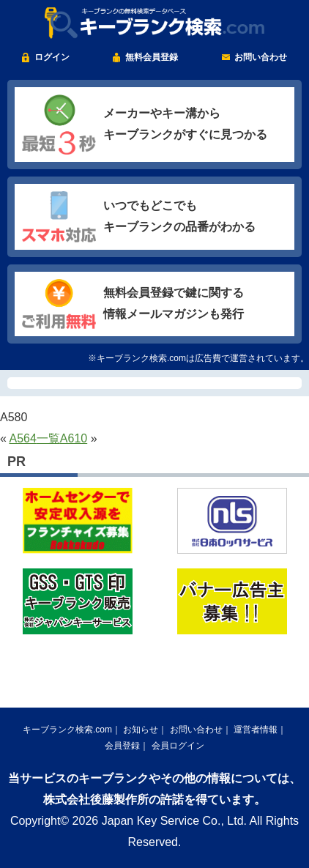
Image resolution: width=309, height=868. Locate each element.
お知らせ (141, 730)
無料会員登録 (152, 57)
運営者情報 (256, 730)
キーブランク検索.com (67, 730)
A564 (22, 438)
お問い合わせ (261, 57)
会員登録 (122, 746)
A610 (74, 438)
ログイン (52, 57)
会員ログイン (178, 746)
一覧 (48, 438)
